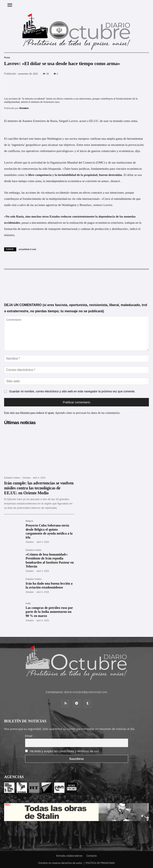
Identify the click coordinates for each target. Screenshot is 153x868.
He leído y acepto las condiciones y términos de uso (64, 751)
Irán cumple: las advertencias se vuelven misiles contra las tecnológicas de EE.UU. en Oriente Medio (39, 488)
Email (29, 736)
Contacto (92, 856)
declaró (23, 139)
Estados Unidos (12, 478)
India (28, 603)
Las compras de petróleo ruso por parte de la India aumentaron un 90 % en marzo (49, 612)
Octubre (24, 108)
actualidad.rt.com (27, 249)
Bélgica (29, 521)
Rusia (7, 58)
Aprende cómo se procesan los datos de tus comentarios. (88, 413)
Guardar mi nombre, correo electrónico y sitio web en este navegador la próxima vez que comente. (72, 391)
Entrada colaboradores (69, 856)
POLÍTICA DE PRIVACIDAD (100, 863)
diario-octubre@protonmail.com (86, 692)
